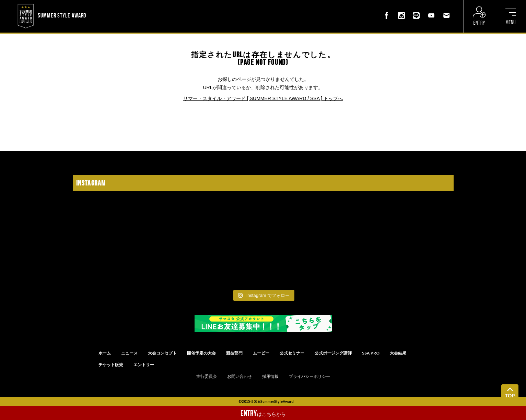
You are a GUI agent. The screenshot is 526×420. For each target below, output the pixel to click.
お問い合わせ (239, 376)
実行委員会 (207, 376)
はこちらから (263, 413)
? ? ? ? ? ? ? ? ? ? (106, 5)
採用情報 (270, 376)
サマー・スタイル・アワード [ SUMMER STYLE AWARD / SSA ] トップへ (263, 98)
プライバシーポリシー (309, 376)
